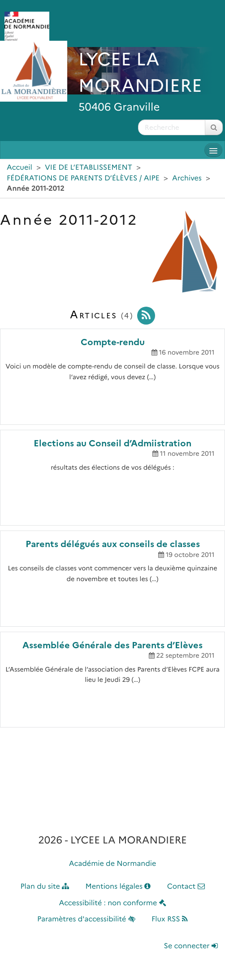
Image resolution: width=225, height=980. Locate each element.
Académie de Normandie (113, 864)
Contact (186, 887)
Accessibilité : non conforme (112, 903)
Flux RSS (170, 919)
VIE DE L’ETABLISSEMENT (89, 168)
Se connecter (191, 946)
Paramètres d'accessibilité (86, 919)
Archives (187, 178)
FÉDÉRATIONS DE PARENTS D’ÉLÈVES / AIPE (83, 178)
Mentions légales (118, 887)
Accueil (19, 168)
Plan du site (45, 887)
